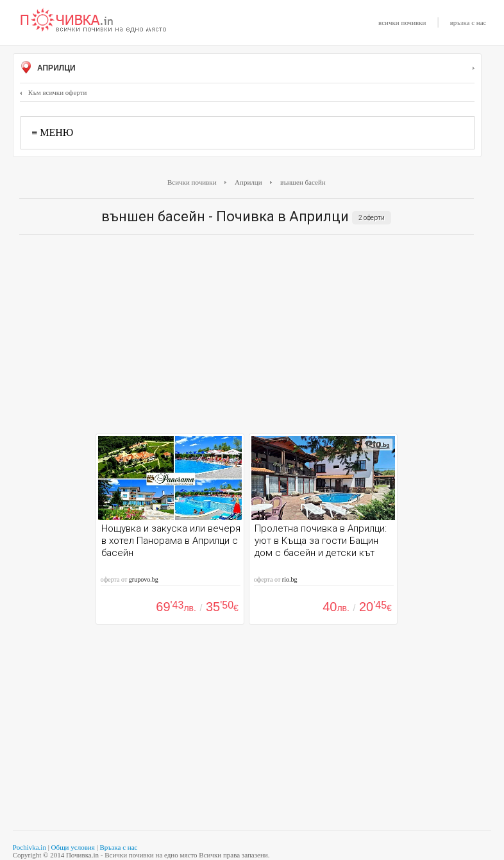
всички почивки (402, 22)
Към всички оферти (54, 92)
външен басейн (303, 182)
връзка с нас (468, 22)
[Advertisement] (247, 337)
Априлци (247, 69)
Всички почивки (192, 182)
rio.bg (290, 579)
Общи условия (73, 847)
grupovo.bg (144, 579)
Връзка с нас (118, 847)
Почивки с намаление (94, 21)
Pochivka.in (29, 847)
